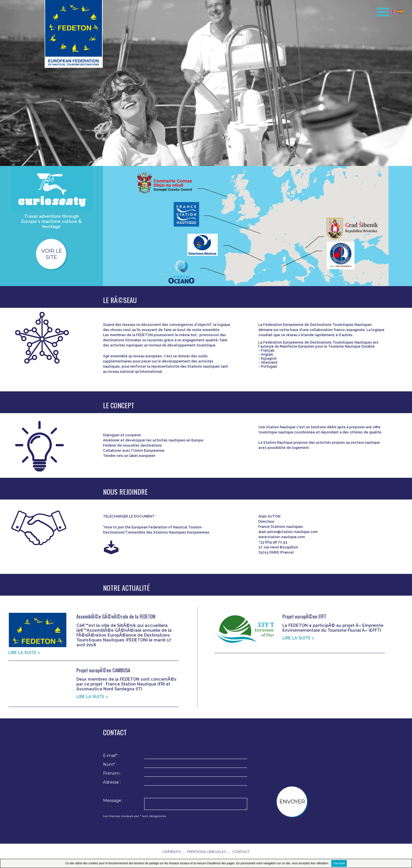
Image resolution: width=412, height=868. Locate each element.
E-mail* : (111, 756)
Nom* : (110, 764)
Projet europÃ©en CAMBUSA (103, 670)
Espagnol (269, 358)
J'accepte (339, 863)
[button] (379, 10)
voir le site (52, 254)
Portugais (269, 366)
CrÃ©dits (172, 852)
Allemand (269, 362)
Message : (113, 800)
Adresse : (112, 782)
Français (268, 350)
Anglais (267, 354)
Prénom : (112, 773)
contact (241, 852)
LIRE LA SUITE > (24, 652)
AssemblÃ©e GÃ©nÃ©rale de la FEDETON (116, 616)
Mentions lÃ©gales (207, 852)
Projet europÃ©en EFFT (304, 616)
